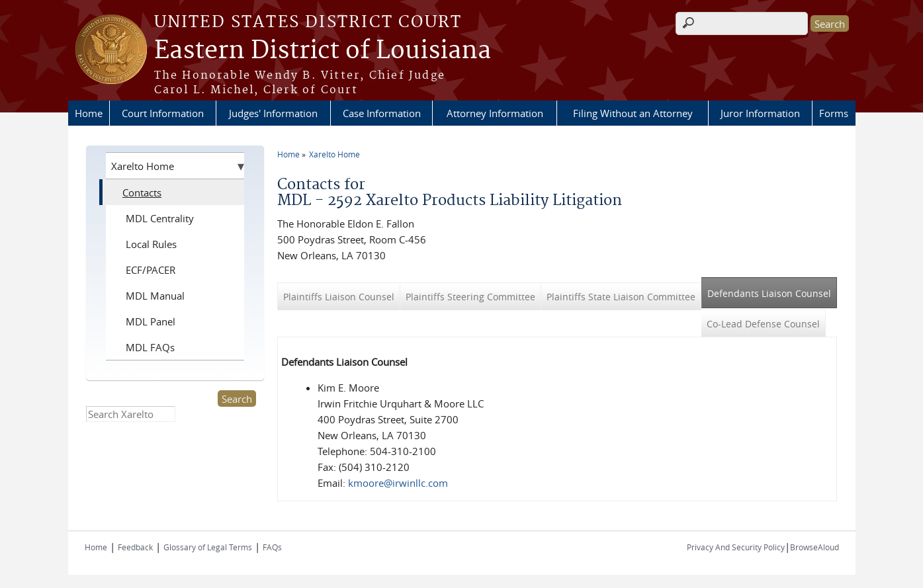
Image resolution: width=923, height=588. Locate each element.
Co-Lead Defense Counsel (763, 324)
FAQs (272, 547)
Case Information (382, 113)
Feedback (135, 547)
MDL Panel (151, 321)
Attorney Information (495, 113)
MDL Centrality (160, 218)
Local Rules (151, 244)
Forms (834, 113)
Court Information (163, 113)
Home (89, 113)
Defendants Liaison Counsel (772, 289)
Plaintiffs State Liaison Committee (621, 297)
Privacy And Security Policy (736, 547)
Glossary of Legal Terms (208, 547)
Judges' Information (273, 113)
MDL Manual (155, 296)
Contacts (142, 192)
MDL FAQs (150, 347)
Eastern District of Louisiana (323, 51)
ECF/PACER (151, 270)
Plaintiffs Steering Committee (470, 297)
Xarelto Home (334, 154)
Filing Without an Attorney (633, 113)
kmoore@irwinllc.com (398, 483)
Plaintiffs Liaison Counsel (339, 297)
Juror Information (760, 113)
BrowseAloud (814, 547)
